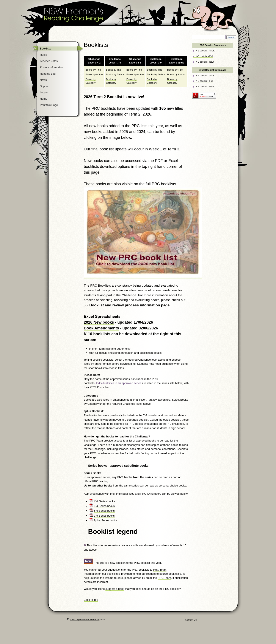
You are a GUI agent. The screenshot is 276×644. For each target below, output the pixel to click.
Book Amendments (101, 328)
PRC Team (160, 570)
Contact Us (191, 620)
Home (44, 99)
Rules (43, 55)
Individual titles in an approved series (119, 383)
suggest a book (115, 589)
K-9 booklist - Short (205, 51)
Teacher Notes (49, 61)
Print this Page (49, 105)
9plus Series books (106, 520)
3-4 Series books (104, 506)
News (43, 80)
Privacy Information (52, 67)
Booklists (45, 49)
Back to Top (91, 600)
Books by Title (93, 70)
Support (45, 86)
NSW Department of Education (85, 620)
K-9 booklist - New (205, 62)
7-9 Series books (104, 516)
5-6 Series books (104, 511)
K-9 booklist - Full (204, 56)
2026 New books (99, 322)
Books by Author (94, 74)
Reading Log (48, 74)
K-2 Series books (104, 501)
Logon (44, 92)
